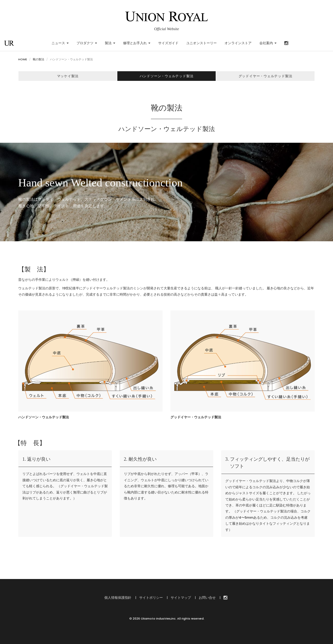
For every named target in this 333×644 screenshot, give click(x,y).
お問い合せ (207, 598)
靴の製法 (39, 59)
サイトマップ (180, 598)
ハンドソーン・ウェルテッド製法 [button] (166, 76)
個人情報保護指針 (118, 598)
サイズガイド (168, 43)
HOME (23, 59)
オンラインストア (238, 43)
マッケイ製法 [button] (68, 76)
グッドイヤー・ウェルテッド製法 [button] (265, 76)
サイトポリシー (151, 598)
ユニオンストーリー (201, 43)
